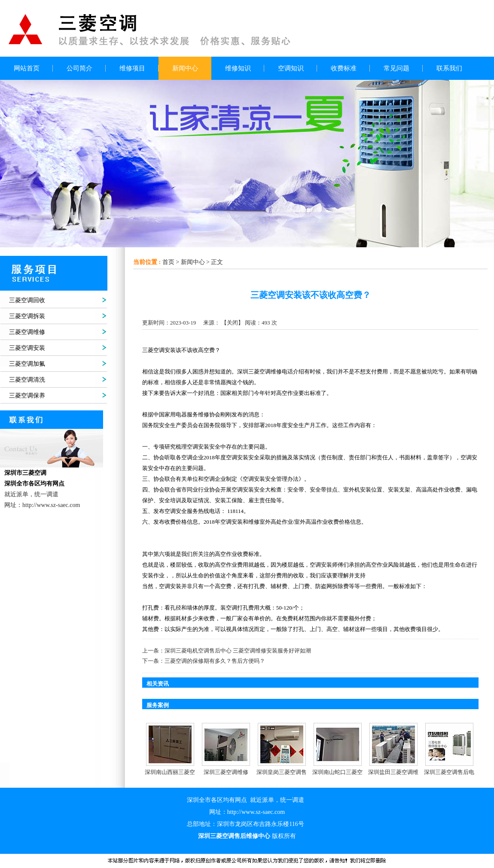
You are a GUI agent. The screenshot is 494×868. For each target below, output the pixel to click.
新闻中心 (193, 262)
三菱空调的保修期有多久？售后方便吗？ (215, 661)
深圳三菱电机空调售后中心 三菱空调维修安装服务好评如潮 (238, 651)
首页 (168, 262)
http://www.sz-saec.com (256, 812)
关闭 (232, 323)
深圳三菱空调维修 (226, 772)
